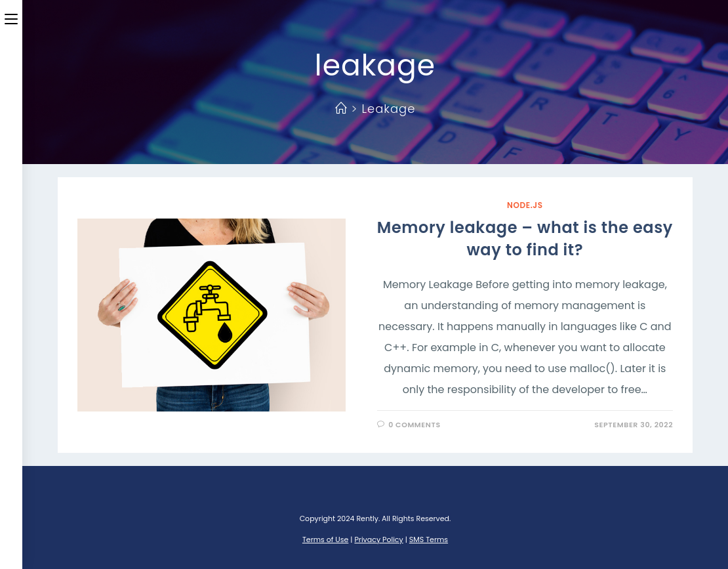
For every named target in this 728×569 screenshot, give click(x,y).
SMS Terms (429, 539)
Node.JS (525, 205)
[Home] (341, 109)
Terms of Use (325, 539)
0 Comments (415, 425)
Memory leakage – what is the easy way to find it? (525, 239)
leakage (388, 109)
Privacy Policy (378, 539)
